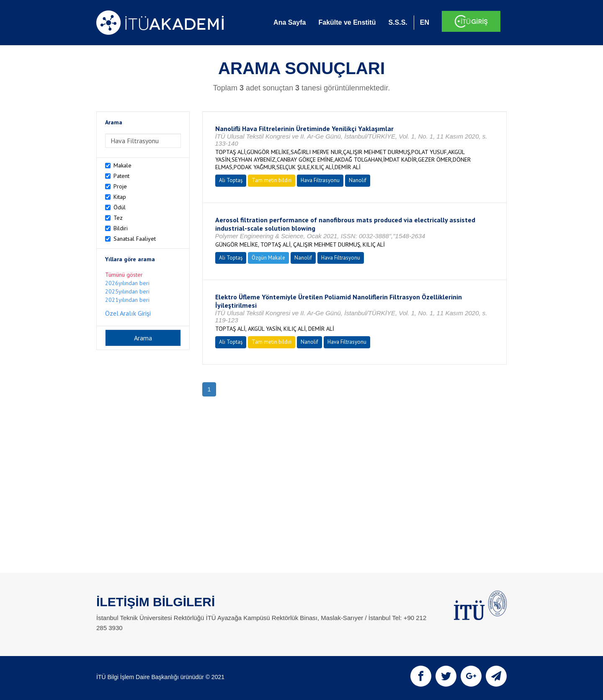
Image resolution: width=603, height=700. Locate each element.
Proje (120, 186)
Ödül (120, 207)
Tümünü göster (124, 275)
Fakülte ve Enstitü (347, 22)
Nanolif (358, 180)
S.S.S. (398, 22)
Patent (121, 176)
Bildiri (121, 228)
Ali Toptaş (231, 180)
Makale (122, 165)
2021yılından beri (127, 300)
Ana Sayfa (290, 22)
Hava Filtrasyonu (320, 180)
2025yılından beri (127, 291)
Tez (118, 218)
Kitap (120, 197)
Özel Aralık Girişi (128, 313)
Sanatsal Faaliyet (135, 239)
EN (425, 22)
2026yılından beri (127, 283)
